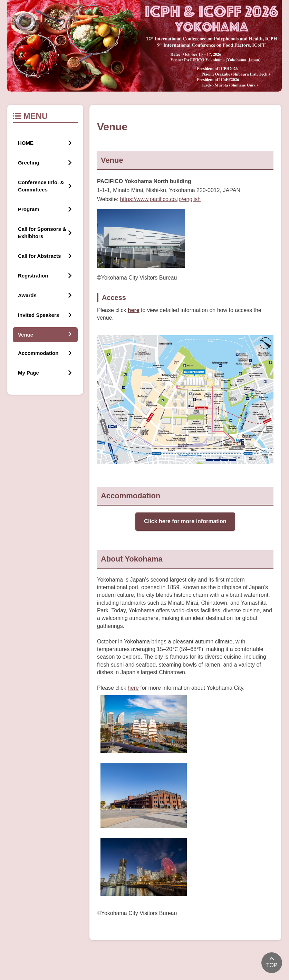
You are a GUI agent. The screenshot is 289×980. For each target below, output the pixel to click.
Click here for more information (185, 521)
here (133, 688)
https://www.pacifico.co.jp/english (160, 199)
